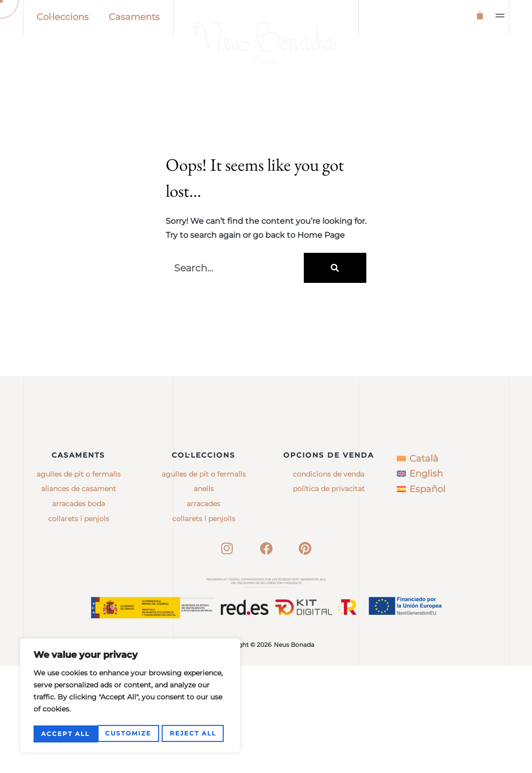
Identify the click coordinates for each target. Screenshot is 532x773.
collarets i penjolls (204, 626)
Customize (64, 734)
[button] (500, 16)
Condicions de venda (329, 581)
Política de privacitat (329, 596)
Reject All (129, 734)
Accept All (195, 734)
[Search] (335, 311)
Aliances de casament (79, 596)
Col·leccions (63, 17)
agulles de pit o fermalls (204, 581)
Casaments (134, 17)
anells (204, 596)
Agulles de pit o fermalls (79, 581)
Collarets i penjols (79, 626)
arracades (203, 611)
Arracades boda (79, 611)
